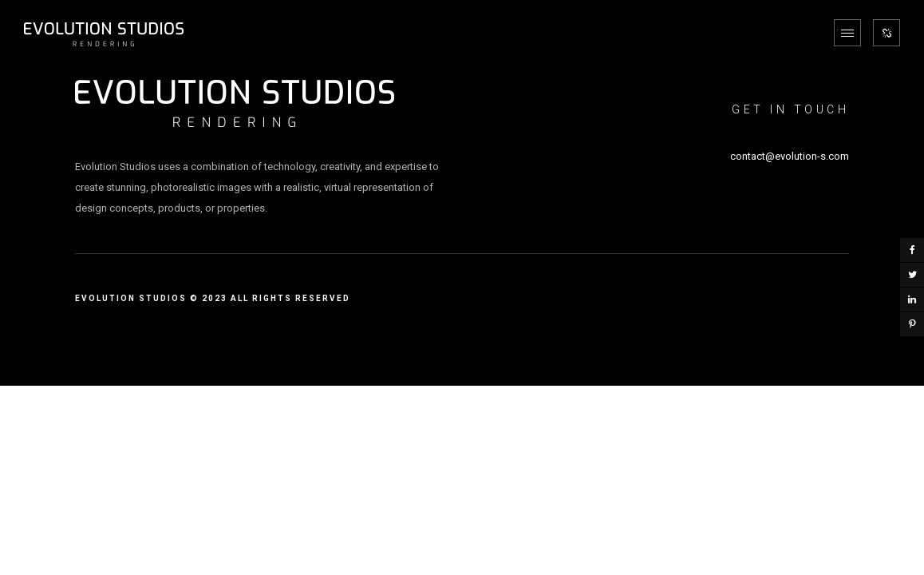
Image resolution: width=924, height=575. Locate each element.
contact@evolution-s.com (790, 156)
